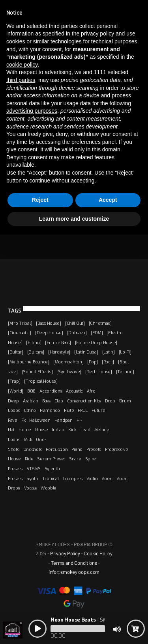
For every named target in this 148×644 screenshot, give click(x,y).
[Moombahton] (68, 362)
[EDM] (97, 333)
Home (25, 430)
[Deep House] (49, 333)
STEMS (34, 469)
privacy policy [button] (97, 34)
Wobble (49, 488)
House (42, 430)
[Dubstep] (77, 333)
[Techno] (125, 372)
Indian (58, 430)
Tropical (51, 478)
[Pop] (93, 362)
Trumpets (72, 478)
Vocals (30, 488)
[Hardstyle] (59, 352)
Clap (59, 401)
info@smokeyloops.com (74, 572)
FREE (83, 410)
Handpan (64, 420)
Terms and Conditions (74, 563)
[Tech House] (99, 372)
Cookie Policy (98, 553)
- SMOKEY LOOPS (94, 620)
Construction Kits (84, 401)
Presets (94, 449)
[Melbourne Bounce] (29, 362)
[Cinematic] (20, 333)
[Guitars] (36, 352)
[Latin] (109, 352)
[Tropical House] (41, 381)
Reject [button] (40, 200)
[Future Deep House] (96, 342)
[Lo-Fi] (125, 352)
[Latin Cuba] (86, 352)
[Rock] (108, 362)
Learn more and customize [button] (74, 219)
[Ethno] (34, 342)
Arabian (31, 401)
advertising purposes (32, 111)
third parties (21, 80)
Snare (75, 459)
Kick (72, 430)
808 (31, 391)
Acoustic (74, 391)
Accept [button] (108, 200)
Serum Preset (51, 459)
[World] (16, 391)
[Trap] (14, 381)
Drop (110, 401)
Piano (77, 449)
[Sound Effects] (37, 372)
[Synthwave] (69, 372)
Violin (92, 478)
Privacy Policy (65, 553)
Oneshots (33, 449)
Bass (46, 401)
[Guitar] (16, 352)
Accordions (51, 391)
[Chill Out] (75, 323)
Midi (28, 439)
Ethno (30, 410)
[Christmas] (100, 323)
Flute (69, 410)
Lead (85, 430)
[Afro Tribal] (20, 323)
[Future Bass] (58, 342)
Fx (23, 420)
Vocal (107, 478)
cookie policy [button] (22, 65)
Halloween (40, 420)
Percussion (57, 449)
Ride (29, 459)
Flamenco (50, 410)
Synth (32, 478)
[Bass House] (49, 323)
